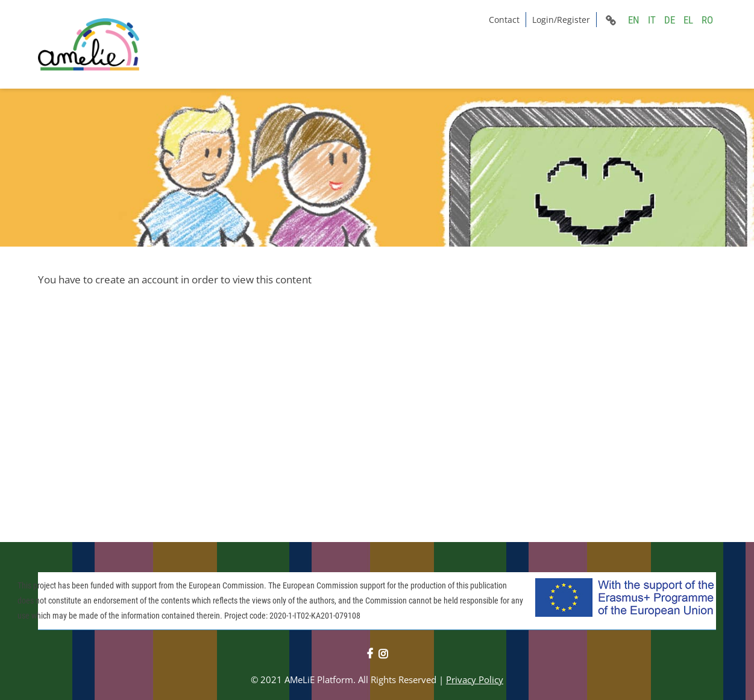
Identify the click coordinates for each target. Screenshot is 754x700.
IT (652, 20)
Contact (504, 20)
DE (670, 20)
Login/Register (561, 20)
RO (707, 20)
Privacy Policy (475, 680)
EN (634, 20)
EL (688, 20)
